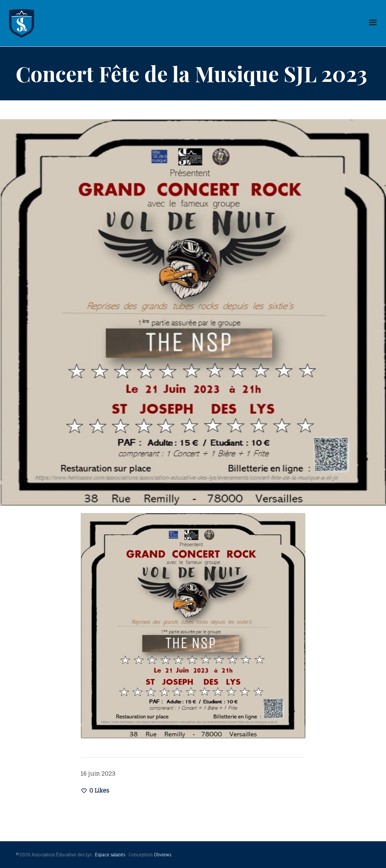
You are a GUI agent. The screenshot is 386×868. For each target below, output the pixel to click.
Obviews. (163, 855)
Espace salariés (110, 855)
